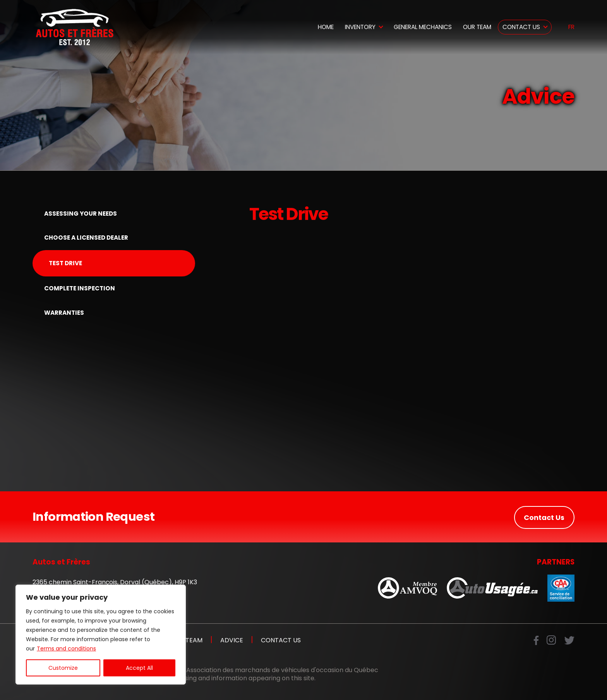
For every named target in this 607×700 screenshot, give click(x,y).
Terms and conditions (66, 649)
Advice (232, 640)
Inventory (360, 27)
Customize (63, 668)
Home (326, 27)
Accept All (139, 668)
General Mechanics (423, 27)
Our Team (477, 27)
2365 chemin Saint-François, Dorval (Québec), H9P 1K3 (115, 582)
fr (571, 27)
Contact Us (521, 27)
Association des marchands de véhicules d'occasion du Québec (282, 670)
